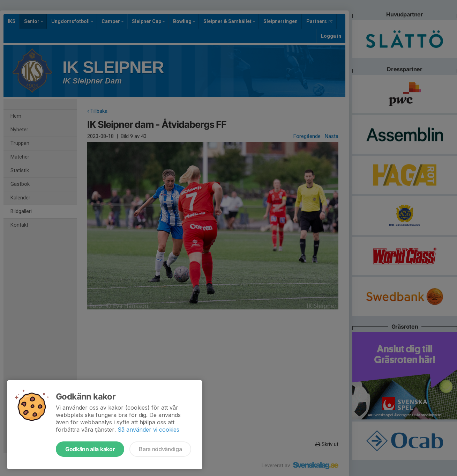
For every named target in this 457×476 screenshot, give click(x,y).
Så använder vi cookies (148, 430)
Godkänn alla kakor (90, 449)
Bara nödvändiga (160, 449)
